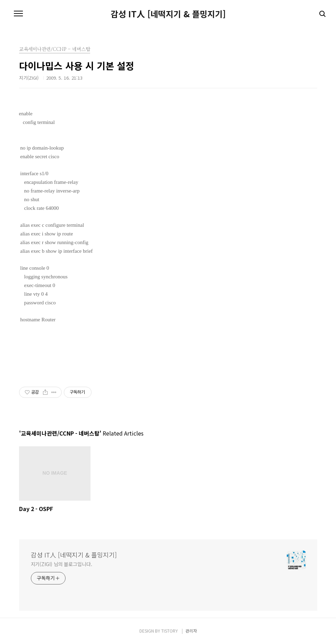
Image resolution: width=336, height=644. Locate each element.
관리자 (191, 631)
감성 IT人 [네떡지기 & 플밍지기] (168, 14)
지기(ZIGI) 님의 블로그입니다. (62, 564)
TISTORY (170, 631)
